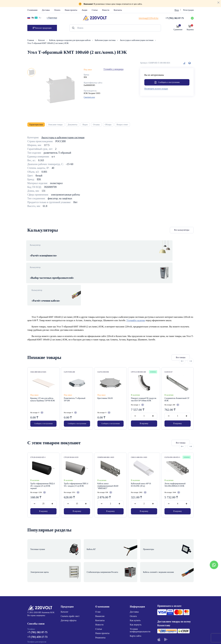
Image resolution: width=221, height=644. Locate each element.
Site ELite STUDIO (128, 637)
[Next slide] (191, 327)
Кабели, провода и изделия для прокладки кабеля (70, 40)
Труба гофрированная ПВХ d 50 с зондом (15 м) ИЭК (76, 455)
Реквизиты (100, 595)
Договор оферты (69, 577)
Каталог (42, 40)
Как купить (135, 577)
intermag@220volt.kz (37, 615)
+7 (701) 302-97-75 (37, 591)
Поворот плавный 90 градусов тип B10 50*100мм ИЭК (144, 369)
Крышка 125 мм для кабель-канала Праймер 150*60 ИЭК (43, 369)
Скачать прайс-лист (70, 573)
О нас (98, 569)
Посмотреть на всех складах (156, 89)
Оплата (57, 10)
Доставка (46, 10)
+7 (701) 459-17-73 (37, 595)
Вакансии (100, 573)
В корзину (144, 393)
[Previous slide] (182, 327)
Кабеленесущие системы (105, 40)
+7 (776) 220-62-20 (37, 606)
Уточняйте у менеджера (113, 69)
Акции (84, 10)
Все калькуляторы (182, 232)
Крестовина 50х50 (105, 368)
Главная (31, 40)
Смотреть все (89, 97)
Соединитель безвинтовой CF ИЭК (177, 369)
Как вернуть (136, 582)
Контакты (118, 10)
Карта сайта (136, 593)
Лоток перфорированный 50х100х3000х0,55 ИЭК (175, 455)
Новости (106, 10)
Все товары (165, 327)
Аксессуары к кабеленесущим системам (137, 40)
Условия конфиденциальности (140, 587)
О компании (32, 10)
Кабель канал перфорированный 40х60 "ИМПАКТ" (108, 456)
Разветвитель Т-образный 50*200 (75, 369)
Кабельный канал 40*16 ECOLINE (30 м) (141, 455)
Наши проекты (71, 10)
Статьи (95, 10)
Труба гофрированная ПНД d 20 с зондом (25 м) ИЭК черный (42, 456)
